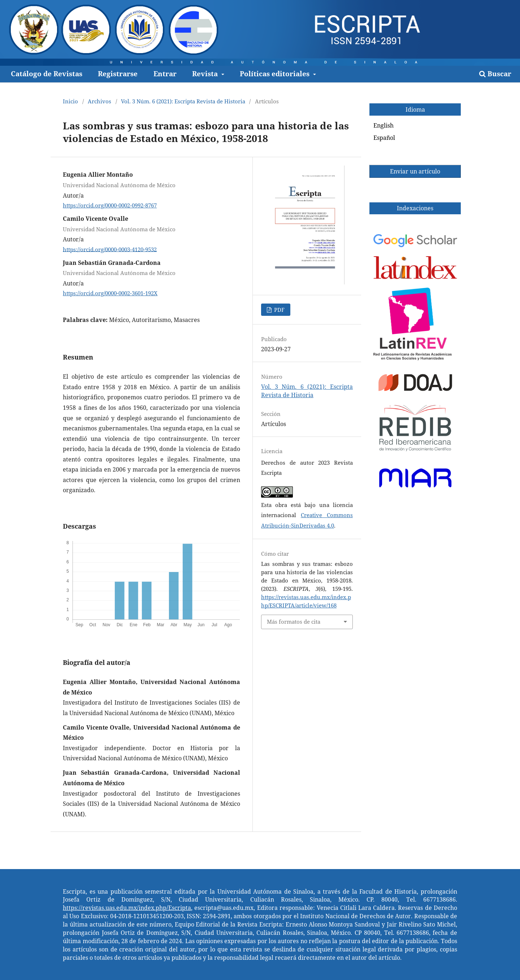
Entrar (165, 74)
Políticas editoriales (276, 74)
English (383, 125)
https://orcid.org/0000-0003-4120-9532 (110, 249)
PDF (279, 310)
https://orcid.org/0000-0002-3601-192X (110, 293)
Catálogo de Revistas (47, 74)
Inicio (70, 101)
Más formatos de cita (294, 622)
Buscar (495, 74)
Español (384, 138)
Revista (206, 74)
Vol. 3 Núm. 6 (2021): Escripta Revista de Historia (183, 101)
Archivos (99, 101)
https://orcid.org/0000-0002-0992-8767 (110, 205)
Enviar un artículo (415, 171)
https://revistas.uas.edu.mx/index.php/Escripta (127, 908)
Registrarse (118, 74)
